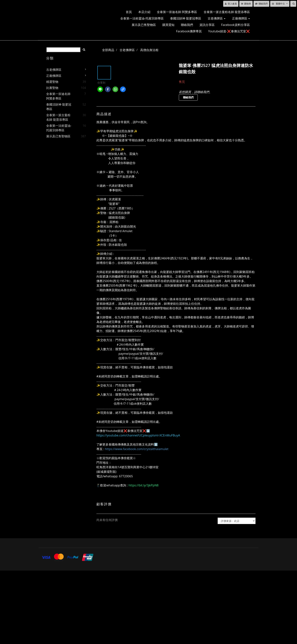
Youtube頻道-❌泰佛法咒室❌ (229, 31)
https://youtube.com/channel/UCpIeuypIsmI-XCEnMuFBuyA (138, 435)
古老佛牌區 (216, 18)
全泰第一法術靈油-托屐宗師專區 (142, 18)
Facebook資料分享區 (236, 25)
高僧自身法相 (149, 50)
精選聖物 (52, 82)
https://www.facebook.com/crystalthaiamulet (137, 449)
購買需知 (168, 25)
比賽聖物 (52, 88)
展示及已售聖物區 (144, 25)
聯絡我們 (187, 25)
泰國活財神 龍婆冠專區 (186, 18)
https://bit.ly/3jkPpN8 (143, 485)
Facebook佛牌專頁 (189, 31)
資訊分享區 (207, 25)
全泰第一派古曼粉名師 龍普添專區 (227, 12)
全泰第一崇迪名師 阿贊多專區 (177, 12)
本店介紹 (144, 12)
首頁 (129, 12)
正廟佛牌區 (241, 18)
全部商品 (108, 50)
